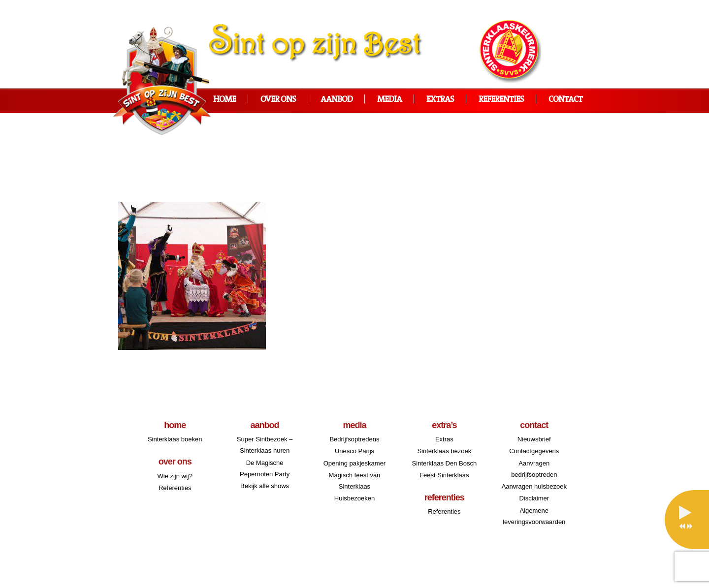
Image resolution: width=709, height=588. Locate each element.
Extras (440, 100)
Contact (565, 100)
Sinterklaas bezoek (444, 451)
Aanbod (337, 100)
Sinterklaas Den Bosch (445, 463)
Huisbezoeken (354, 498)
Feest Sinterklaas (444, 475)
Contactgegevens (534, 451)
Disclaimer (534, 498)
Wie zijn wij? (175, 476)
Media (389, 100)
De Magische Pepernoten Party (265, 468)
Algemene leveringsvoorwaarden (534, 516)
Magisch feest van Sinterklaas (355, 481)
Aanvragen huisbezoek (534, 486)
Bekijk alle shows (265, 486)
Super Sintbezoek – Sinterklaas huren (265, 445)
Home (225, 100)
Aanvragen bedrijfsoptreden (534, 469)
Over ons (278, 100)
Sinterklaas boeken (175, 439)
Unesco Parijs (354, 451)
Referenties (501, 100)
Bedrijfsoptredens (354, 439)
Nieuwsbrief (534, 439)
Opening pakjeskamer (354, 463)
